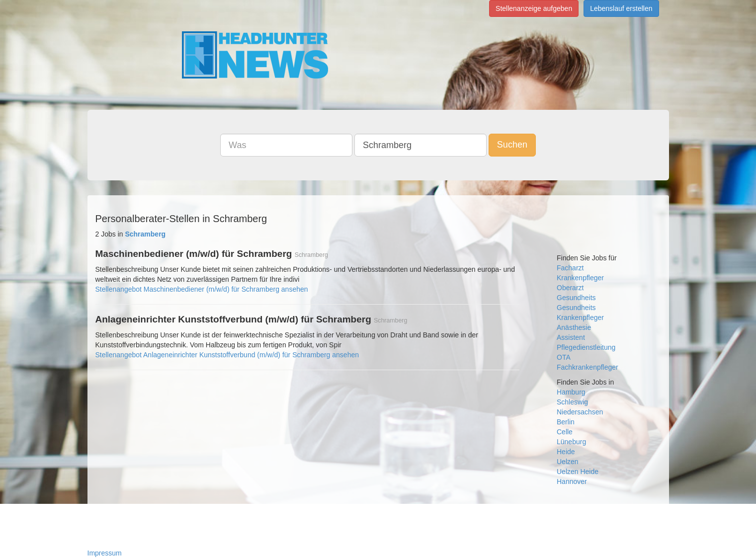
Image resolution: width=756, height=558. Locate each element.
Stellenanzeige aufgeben (534, 8)
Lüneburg (571, 442)
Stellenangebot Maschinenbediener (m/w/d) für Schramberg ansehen (202, 289)
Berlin (566, 422)
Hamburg (571, 392)
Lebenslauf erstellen (621, 8)
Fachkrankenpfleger (588, 367)
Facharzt (570, 268)
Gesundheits (576, 298)
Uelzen (568, 462)
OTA (564, 357)
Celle (565, 432)
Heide (566, 452)
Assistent (571, 337)
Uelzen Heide (578, 472)
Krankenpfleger (580, 278)
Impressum (105, 553)
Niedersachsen (580, 412)
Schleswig (572, 402)
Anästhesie (574, 327)
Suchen (512, 145)
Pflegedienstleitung (586, 347)
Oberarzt (570, 288)
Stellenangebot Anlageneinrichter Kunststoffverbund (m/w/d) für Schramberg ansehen (227, 355)
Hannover (572, 481)
